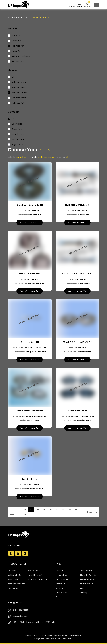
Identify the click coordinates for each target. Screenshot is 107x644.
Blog (82, 590)
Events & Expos (62, 576)
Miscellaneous (34, 572)
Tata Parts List (86, 572)
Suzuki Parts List (87, 585)
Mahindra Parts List (88, 576)
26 (25, 511)
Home (11, 17)
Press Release (62, 594)
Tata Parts (12, 572)
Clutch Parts (16, 134)
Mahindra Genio (17, 87)
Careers (59, 590)
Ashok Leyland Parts (16, 585)
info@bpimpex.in (20, 617)
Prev (12, 516)
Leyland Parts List (87, 581)
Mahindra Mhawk (18, 93)
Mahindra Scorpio (18, 98)
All (11, 77)
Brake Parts (15, 129)
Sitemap (84, 594)
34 (77, 511)
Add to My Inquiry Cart (30, 223)
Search (72, 5)
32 (64, 511)
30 (51, 511)
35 (25, 516)
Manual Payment (35, 576)
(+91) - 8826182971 (21, 611)
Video (58, 598)
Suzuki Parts (13, 581)
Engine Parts (16, 145)
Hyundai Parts (14, 590)
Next (89, 513)
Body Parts (15, 124)
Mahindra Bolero (17, 82)
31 (58, 511)
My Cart (87, 5)
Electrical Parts (17, 139)
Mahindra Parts (23, 17)
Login (79, 5)
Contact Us (60, 585)
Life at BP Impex (62, 581)
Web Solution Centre (64, 640)
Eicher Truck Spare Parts (38, 581)
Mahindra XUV (16, 103)
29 (45, 511)
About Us (59, 572)
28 (38, 511)
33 (70, 511)
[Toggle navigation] (96, 5)
